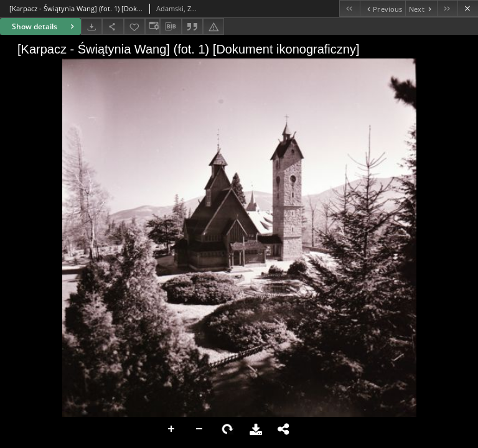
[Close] (468, 8)
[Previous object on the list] (382, 8)
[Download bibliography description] (171, 27)
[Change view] (152, 26)
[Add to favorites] (134, 26)
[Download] (91, 26)
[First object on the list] (349, 8)
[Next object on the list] (421, 8)
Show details (45, 26)
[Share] (113, 26)
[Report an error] (213, 26)
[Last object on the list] (447, 8)
